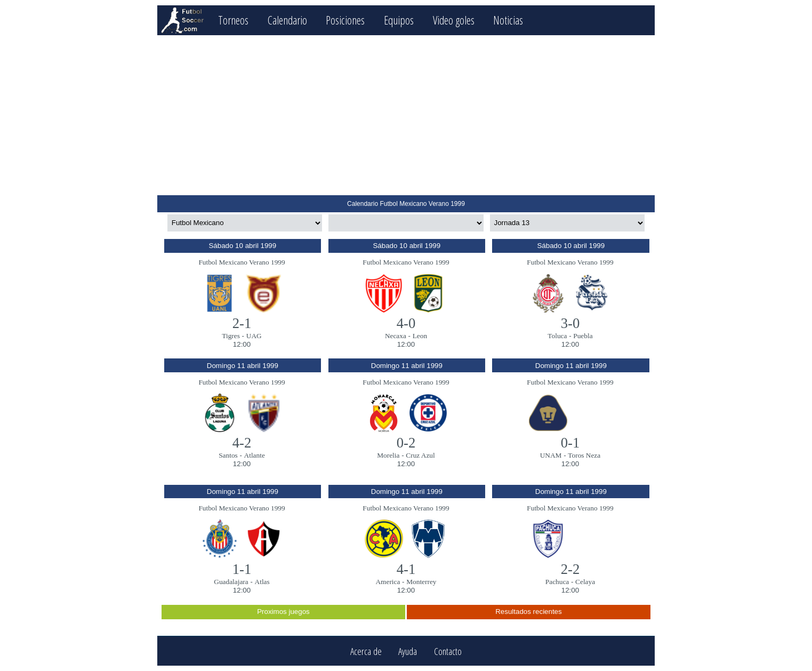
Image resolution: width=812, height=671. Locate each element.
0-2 (406, 443)
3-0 (570, 323)
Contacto (448, 651)
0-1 (570, 443)
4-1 (406, 569)
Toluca (557, 336)
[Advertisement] (406, 115)
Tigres (231, 336)
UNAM (551, 455)
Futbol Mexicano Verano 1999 (242, 262)
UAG (254, 336)
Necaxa (396, 336)
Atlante (255, 455)
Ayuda (408, 651)
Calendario (287, 20)
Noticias (508, 20)
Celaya (585, 582)
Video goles (454, 20)
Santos (228, 455)
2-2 (570, 569)
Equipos (399, 20)
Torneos (233, 20)
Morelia (388, 455)
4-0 (406, 323)
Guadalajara (231, 582)
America (388, 582)
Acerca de (366, 651)
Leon (420, 336)
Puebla (583, 336)
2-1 (242, 323)
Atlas (262, 582)
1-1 (242, 569)
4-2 (242, 443)
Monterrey (421, 582)
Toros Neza (584, 455)
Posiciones (345, 20)
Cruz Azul (420, 455)
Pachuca (557, 582)
